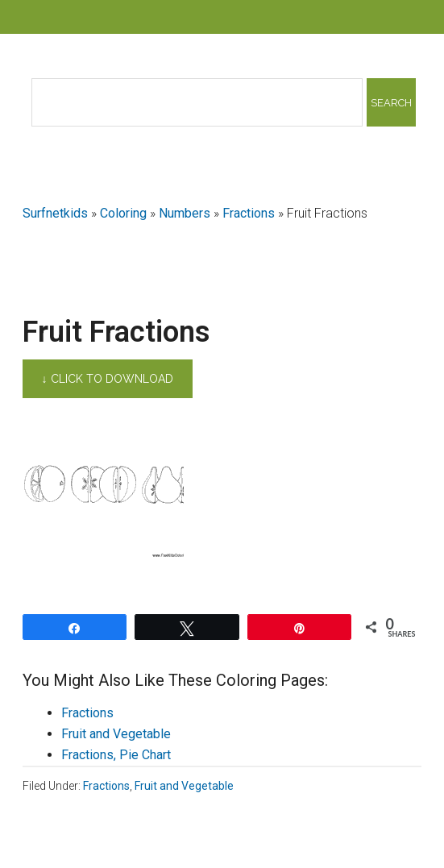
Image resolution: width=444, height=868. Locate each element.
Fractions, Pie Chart (116, 755)
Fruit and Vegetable (116, 734)
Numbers (185, 213)
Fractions (249, 213)
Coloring (123, 213)
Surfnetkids (55, 213)
